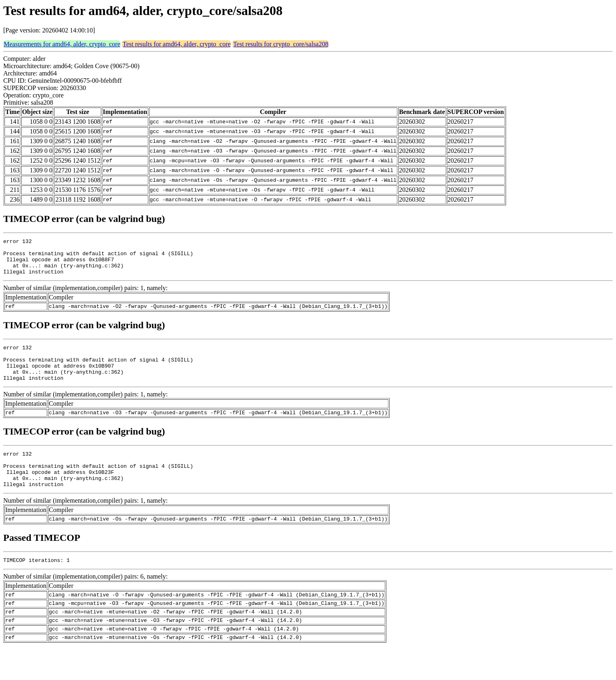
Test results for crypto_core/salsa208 (281, 44)
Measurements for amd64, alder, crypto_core (62, 44)
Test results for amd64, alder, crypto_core (177, 44)
